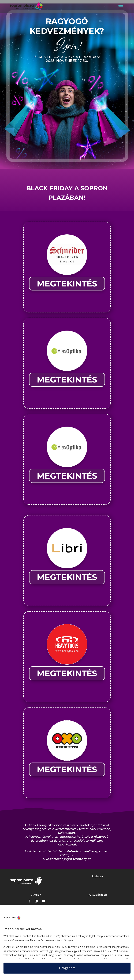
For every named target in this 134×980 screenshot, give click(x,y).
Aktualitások (98, 895)
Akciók (36, 895)
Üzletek (98, 876)
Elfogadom (67, 968)
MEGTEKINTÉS (67, 284)
